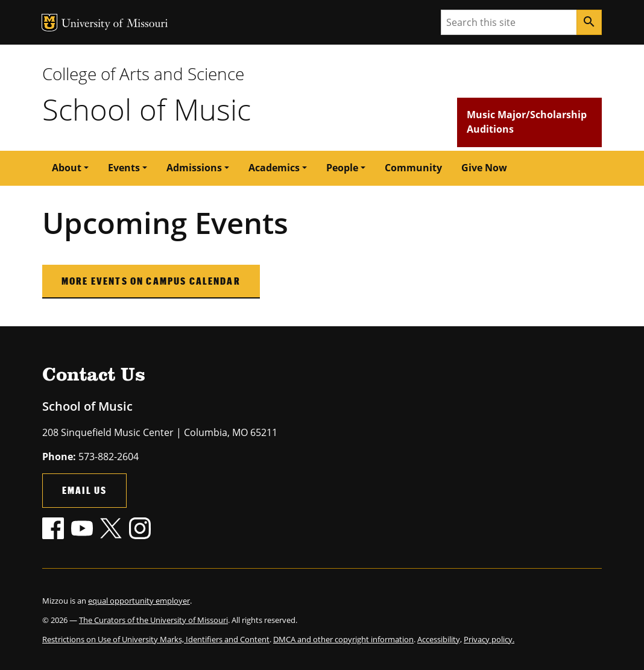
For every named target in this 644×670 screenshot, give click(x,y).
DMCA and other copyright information (343, 639)
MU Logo (49, 23)
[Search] (589, 22)
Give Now (484, 168)
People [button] (342, 168)
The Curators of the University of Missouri (153, 620)
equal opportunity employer (139, 601)
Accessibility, (440, 639)
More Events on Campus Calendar (151, 281)
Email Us (84, 490)
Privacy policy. (489, 639)
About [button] (67, 168)
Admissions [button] (194, 168)
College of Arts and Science (143, 74)
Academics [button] (274, 168)
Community (413, 168)
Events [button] (124, 168)
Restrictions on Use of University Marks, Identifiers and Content (156, 639)
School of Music (147, 109)
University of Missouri (115, 24)
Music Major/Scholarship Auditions (527, 122)
